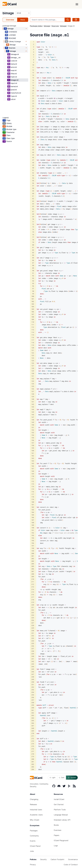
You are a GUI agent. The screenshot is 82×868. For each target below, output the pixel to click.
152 (33, 430)
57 (33, 186)
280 (33, 759)
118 (33, 343)
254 (33, 692)
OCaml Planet (35, 846)
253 (33, 690)
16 (33, 80)
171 (33, 479)
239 (33, 654)
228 (33, 625)
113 (33, 330)
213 (33, 587)
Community (34, 836)
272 (33, 739)
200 (33, 553)
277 (33, 751)
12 (33, 70)
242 (33, 661)
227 (33, 623)
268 (33, 728)
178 (33, 497)
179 (33, 499)
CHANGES (13, 32)
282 (33, 764)
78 (33, 240)
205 (33, 566)
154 (33, 435)
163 (33, 458)
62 (33, 199)
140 (33, 399)
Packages (34, 831)
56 (33, 183)
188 (33, 523)
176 (33, 492)
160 (33, 451)
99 (33, 294)
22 (33, 96)
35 (33, 129)
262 (33, 713)
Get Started (59, 804)
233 (33, 638)
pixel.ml (14, 90)
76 (33, 235)
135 (33, 386)
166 (33, 466)
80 (33, 245)
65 (33, 206)
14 (33, 75)
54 (33, 178)
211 (33, 582)
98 (33, 291)
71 (33, 222)
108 (33, 317)
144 (33, 409)
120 (33, 348)
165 (33, 463)
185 (33, 515)
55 (33, 181)
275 (33, 746)
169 (33, 474)
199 (33, 551)
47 (33, 160)
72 (33, 224)
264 (33, 718)
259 (33, 705)
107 (33, 314)
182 (33, 507)
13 (33, 73)
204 (33, 564)
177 (33, 494)
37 (33, 134)
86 (33, 260)
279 (33, 757)
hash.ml (14, 77)
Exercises (58, 830)
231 (33, 633)
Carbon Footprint (57, 859)
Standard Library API (62, 820)
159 (33, 448)
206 (33, 569)
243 (33, 664)
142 (33, 404)
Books (56, 825)
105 (33, 309)
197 (33, 546)
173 (33, 484)
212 (33, 584)
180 (33, 502)
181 (33, 505)
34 (33, 127)
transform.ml (16, 93)
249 (33, 679)
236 (33, 646)
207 (33, 571)
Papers (57, 835)
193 (33, 535)
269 (33, 731)
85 (33, 258)
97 (33, 289)
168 (33, 471)
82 (33, 250)
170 (33, 476)
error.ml (14, 67)
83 (33, 253)
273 (33, 741)
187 (33, 520)
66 (33, 209)
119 (33, 345)
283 (33, 767)
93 (33, 278)
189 (33, 525)
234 (33, 641)
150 (33, 425)
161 (33, 453)
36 (33, 132)
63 (33, 201)
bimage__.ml (16, 58)
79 (33, 242)
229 (33, 628)
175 (33, 489)
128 (33, 368)
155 (33, 438)
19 (33, 88)
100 (33, 296)
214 (33, 589)
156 (33, 440)
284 (33, 769)
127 (33, 366)
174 (33, 487)
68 (33, 214)
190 (33, 528)
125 (33, 361)
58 (33, 188)
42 (33, 147)
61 (33, 196)
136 (33, 389)
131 (33, 376)
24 (33, 101)
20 (33, 91)
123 (33, 355)
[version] (23, 13)
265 (33, 721)
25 (33, 103)
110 (33, 322)
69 (33, 217)
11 (33, 67)
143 (33, 407)
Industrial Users (36, 810)
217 (33, 597)
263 (33, 715)
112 (33, 327)
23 (33, 98)
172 (33, 481)
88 (33, 265)
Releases (33, 804)
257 (33, 700)
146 (33, 415)
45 (33, 155)
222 (33, 610)
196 (33, 543)
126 (33, 363)
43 (33, 150)
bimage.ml (15, 54)
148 (33, 420)
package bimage (9, 26)
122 (33, 353)
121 (33, 350)
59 (33, 191)
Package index (36, 26)
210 (33, 579)
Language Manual (61, 815)
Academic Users (36, 815)
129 (33, 371)
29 (33, 114)
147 (33, 417)
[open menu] (77, 4)
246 (33, 672)
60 (33, 193)
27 (33, 109)
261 (33, 710)
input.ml (14, 83)
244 (33, 667)
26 (33, 106)
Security (43, 859)
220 (33, 605)
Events (33, 841)
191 (33, 530)
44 (33, 152)
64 (33, 204)
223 (33, 613)
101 (33, 299)
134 (33, 384)
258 (33, 703)
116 (33, 337)
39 (33, 139)
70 (33, 219)
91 (33, 273)
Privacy (33, 865)
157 (33, 443)
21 (33, 93)
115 (33, 335)
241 (33, 659)
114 (33, 332)
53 (33, 175)
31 (33, 119)
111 (33, 325)
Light (52, 778)
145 (33, 412)
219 (33, 602)
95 (33, 283)
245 (33, 669)
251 (33, 685)
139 (33, 397)
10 (33, 65)
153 (33, 433)
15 (33, 78)
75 (33, 232)
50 (33, 168)
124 (33, 358)
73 (33, 227)
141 (33, 402)
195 (33, 541)
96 (33, 286)
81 (33, 247)
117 (33, 340)
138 (33, 394)
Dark (62, 778)
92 (33, 276)
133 (33, 381)
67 (33, 211)
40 (33, 142)
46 (33, 157)
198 (33, 548)
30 (33, 116)
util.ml (13, 99)
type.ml (14, 96)
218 (33, 600)
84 (33, 255)
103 (33, 304)
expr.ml (14, 70)
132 (33, 379)
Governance (73, 859)
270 (33, 733)
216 (33, 595)
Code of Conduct (71, 865)
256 (33, 697)
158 (33, 445)
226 (33, 620)
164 (33, 461)
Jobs (32, 851)
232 (33, 636)
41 (33, 145)
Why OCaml (34, 820)
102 (33, 301)
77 (33, 237)
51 (33, 170)
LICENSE (12, 35)
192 (33, 533)
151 (33, 427)
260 (33, 708)
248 (33, 677)
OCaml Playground (61, 840)
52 (33, 173)
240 (33, 656)
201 (33, 556)
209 (33, 577)
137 (33, 391)
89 (33, 268)
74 (33, 229)
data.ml (14, 64)
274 (33, 744)
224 (33, 615)
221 (33, 607)
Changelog (34, 799)
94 (33, 281)
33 (33, 124)
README (12, 38)
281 (33, 762)
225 (33, 618)
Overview (10, 20)
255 (33, 695)
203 (33, 561)
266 (33, 723)
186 (33, 517)
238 (33, 651)
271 (33, 736)
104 (33, 307)
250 (33, 682)
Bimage (13, 45)
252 (33, 687)
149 (33, 422)
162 (33, 456)
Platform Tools (60, 810)
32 (33, 121)
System (72, 778)
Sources (12, 48)
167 (33, 469)
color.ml (14, 61)
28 (33, 111)
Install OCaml (59, 799)
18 (33, 85)
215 (33, 592)
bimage (8, 13)
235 (33, 643)
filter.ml (14, 74)
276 (33, 749)
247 (33, 674)
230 (33, 631)
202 (33, 559)
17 (33, 83)
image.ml (15, 80)
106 (33, 312)
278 (33, 754)
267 (33, 726)
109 (33, 319)
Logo (56, 846)
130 (33, 373)
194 (33, 538)
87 (33, 263)
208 (33, 574)
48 (33, 163)
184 (33, 512)
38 (33, 137)
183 (33, 510)
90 (33, 271)
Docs (23, 20)
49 (33, 165)
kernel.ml (14, 86)
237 (33, 649)
